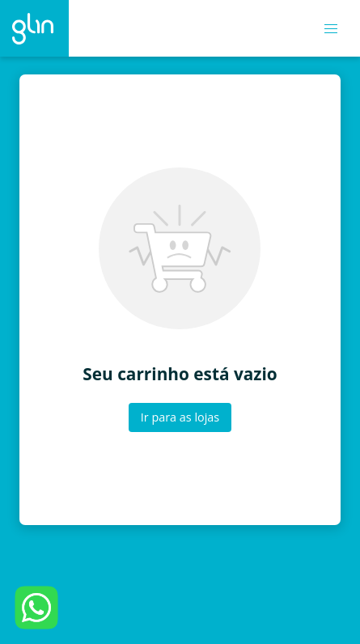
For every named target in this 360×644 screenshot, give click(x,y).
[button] (331, 29)
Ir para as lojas (180, 417)
